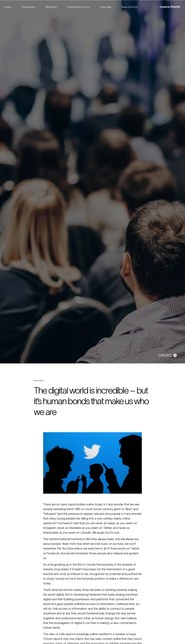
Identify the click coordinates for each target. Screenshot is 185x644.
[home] (170, 7)
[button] (156, 7)
